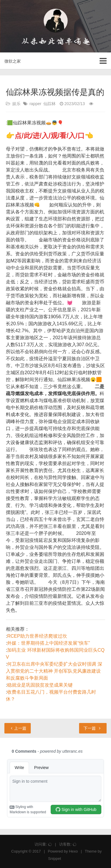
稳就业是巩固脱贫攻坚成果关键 (40, 685)
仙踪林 (49, 104)
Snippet (54, 859)
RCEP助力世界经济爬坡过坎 (37, 636)
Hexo (73, 851)
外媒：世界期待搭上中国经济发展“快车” (48, 643)
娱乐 (16, 104)
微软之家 (13, 61)
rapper (35, 104)
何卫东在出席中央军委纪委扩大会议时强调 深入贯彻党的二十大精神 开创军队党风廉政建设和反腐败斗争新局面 (54, 671)
